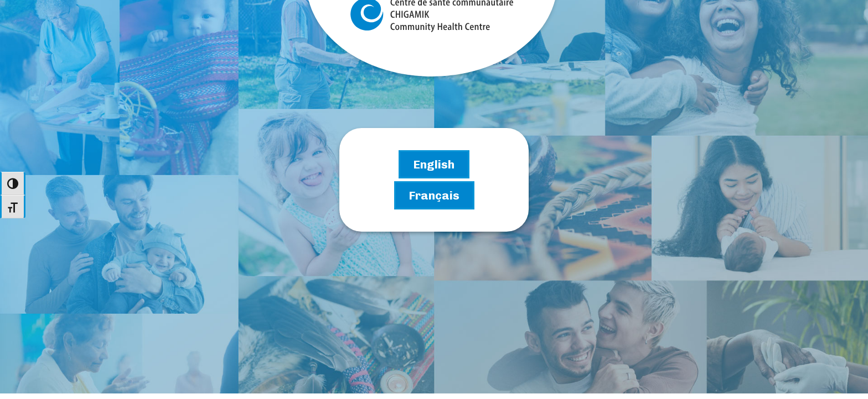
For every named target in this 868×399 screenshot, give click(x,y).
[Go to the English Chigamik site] (434, 164)
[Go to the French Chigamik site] (434, 195)
